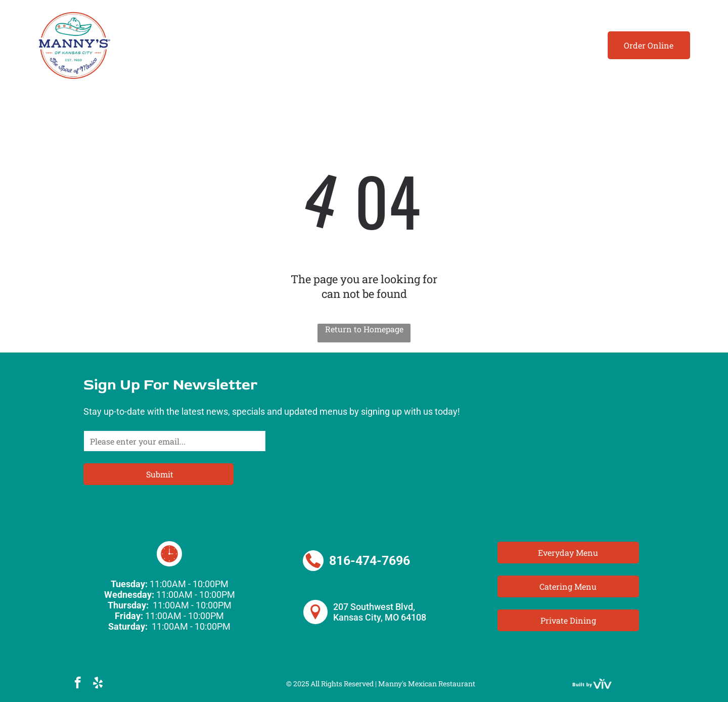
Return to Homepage (364, 329)
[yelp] (98, 684)
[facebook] (78, 684)
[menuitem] (152, 45)
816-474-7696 (370, 561)
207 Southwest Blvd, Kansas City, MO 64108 (380, 612)
